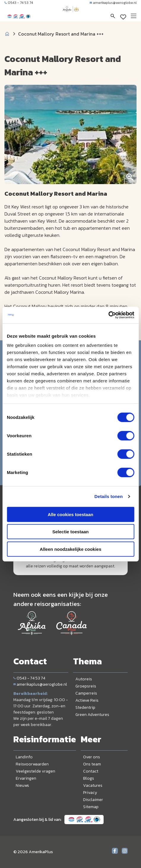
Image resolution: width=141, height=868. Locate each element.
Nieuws (22, 785)
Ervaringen (26, 778)
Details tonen (108, 496)
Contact (91, 771)
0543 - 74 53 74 (19, 3)
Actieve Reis (87, 700)
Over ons (92, 757)
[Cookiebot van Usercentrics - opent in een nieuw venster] (108, 315)
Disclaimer (93, 800)
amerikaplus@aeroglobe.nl (113, 3)
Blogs (89, 778)
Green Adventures (92, 715)
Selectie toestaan (70, 532)
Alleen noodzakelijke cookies (71, 549)
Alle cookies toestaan (70, 514)
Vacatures (93, 785)
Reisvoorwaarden (32, 764)
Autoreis (84, 679)
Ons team (92, 764)
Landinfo (24, 757)
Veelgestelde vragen (35, 771)
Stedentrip (85, 707)
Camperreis (86, 693)
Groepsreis (86, 686)
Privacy (90, 793)
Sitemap (91, 807)
